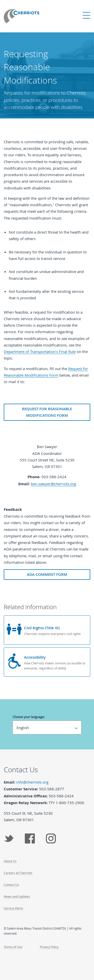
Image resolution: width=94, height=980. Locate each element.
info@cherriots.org (32, 782)
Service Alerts (13, 908)
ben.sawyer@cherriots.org (53, 484)
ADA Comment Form (47, 574)
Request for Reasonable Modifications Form (47, 412)
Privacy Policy (49, 947)
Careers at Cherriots (18, 873)
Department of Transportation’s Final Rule (40, 352)
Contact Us (11, 885)
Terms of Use (13, 947)
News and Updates (17, 896)
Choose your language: (29, 717)
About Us (10, 861)
